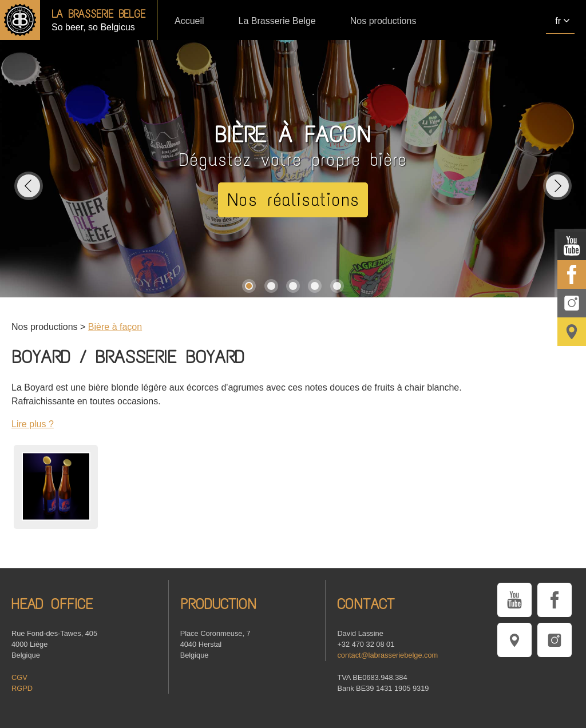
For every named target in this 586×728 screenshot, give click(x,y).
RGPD (22, 688)
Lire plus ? (33, 424)
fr (558, 21)
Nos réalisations (293, 200)
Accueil (189, 21)
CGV (19, 677)
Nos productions (383, 21)
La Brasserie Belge (277, 21)
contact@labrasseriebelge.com (387, 655)
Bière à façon (115, 327)
